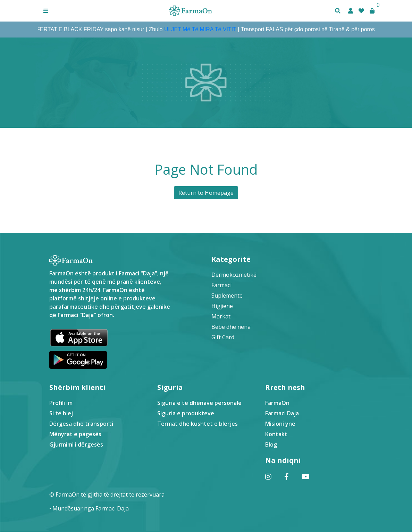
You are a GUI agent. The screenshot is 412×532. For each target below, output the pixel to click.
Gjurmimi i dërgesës (76, 444)
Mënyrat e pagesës (75, 434)
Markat (221, 316)
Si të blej (61, 413)
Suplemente (227, 296)
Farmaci (221, 285)
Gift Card (223, 337)
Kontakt (276, 434)
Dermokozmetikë (234, 275)
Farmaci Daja (282, 413)
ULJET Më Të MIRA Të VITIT (202, 29)
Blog (271, 444)
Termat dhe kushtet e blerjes (197, 424)
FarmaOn (277, 403)
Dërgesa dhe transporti (81, 424)
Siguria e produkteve (186, 413)
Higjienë (222, 306)
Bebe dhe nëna (231, 327)
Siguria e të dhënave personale (199, 403)
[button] (46, 11)
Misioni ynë (280, 424)
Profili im (61, 403)
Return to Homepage (206, 193)
